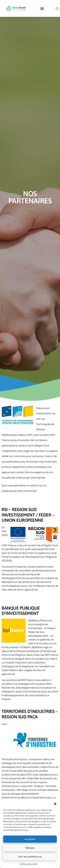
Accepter (30, 839)
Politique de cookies (28, 864)
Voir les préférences (30, 857)
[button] (55, 804)
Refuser (30, 848)
